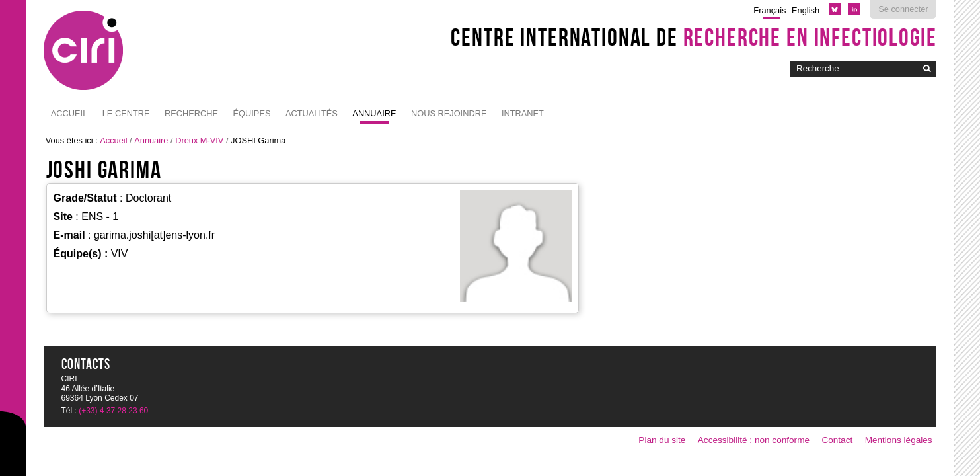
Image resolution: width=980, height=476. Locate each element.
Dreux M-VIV (199, 140)
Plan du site (662, 440)
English (806, 10)
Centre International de (694, 37)
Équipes (252, 113)
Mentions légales (899, 440)
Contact (837, 440)
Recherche (191, 113)
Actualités (312, 113)
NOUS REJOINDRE (449, 113)
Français (770, 10)
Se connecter (903, 9)
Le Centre (126, 113)
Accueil (69, 113)
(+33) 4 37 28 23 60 (113, 411)
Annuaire (374, 113)
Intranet (523, 113)
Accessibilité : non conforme (754, 440)
